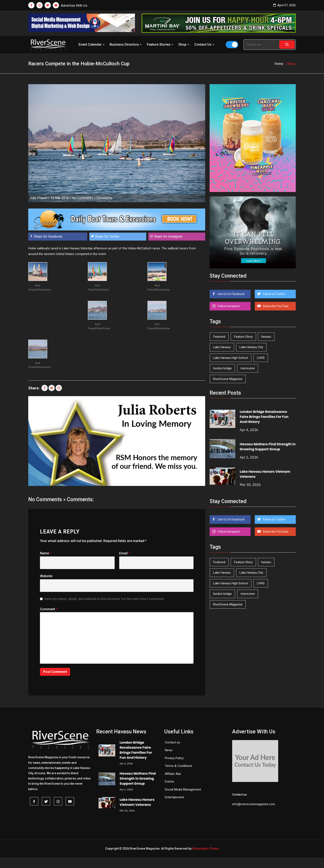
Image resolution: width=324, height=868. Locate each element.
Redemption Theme (206, 849)
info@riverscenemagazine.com (254, 804)
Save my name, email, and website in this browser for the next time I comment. (104, 599)
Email (125, 553)
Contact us (172, 742)
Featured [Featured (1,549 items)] (219, 337)
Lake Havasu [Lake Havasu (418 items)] (222, 347)
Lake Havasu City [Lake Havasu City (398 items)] (251, 347)
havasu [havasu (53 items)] (266, 337)
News (169, 750)
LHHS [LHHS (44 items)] (261, 358)
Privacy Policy (174, 758)
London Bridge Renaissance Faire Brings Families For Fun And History (264, 417)
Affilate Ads (173, 774)
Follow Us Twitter (274, 294)
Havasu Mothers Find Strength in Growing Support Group (268, 447)
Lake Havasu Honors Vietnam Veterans (137, 802)
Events (169, 782)
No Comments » (84, 198)
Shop (184, 44)
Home (279, 64)
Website (46, 576)
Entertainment (174, 797)
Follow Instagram (229, 306)
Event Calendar (92, 44)
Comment (49, 609)
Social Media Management (183, 789)
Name (46, 553)
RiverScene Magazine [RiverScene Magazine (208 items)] (228, 379)
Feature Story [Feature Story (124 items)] (243, 337)
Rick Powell (39, 198)
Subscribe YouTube (275, 306)
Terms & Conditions (179, 766)
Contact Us (205, 44)
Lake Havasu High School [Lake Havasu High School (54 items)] (231, 358)
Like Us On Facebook (231, 294)
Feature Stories (161, 44)
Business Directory (126, 44)
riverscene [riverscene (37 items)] (248, 368)
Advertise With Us (74, 6)
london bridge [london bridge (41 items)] (222, 368)
